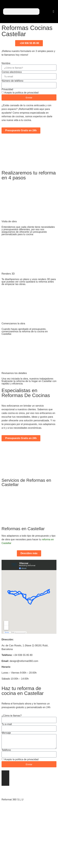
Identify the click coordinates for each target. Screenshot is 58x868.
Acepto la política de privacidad (21, 93)
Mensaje (6, 733)
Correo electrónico (12, 72)
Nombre (6, 63)
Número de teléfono (12, 81)
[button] (53, 12)
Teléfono (6, 750)
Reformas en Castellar (23, 529)
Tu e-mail (7, 724)
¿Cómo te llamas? (12, 716)
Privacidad (7, 89)
